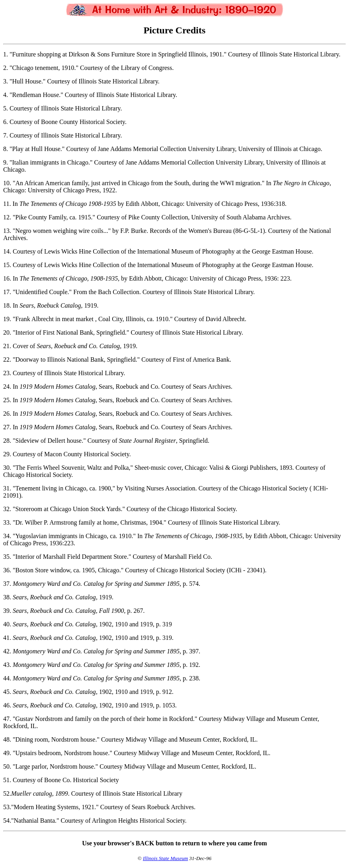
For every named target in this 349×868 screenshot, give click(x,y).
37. (7, 584)
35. (7, 557)
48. (7, 739)
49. (7, 753)
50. (7, 766)
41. (7, 638)
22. (7, 359)
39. (7, 611)
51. (7, 780)
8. (6, 149)
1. (6, 54)
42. (7, 651)
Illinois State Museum (165, 858)
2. (6, 68)
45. (7, 692)
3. (6, 81)
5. (6, 108)
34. (7, 536)
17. (7, 292)
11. (7, 204)
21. (7, 346)
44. (7, 678)
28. (7, 441)
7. (6, 135)
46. (7, 705)
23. (7, 373)
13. (7, 231)
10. (7, 183)
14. (7, 251)
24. (7, 387)
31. (7, 488)
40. (7, 624)
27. (7, 427)
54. (7, 821)
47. (7, 719)
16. (7, 278)
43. (7, 665)
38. (7, 597)
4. (6, 95)
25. (7, 400)
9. (6, 162)
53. (7, 807)
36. (7, 570)
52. (7, 793)
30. (7, 468)
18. (7, 305)
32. (7, 509)
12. (7, 217)
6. (6, 122)
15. (7, 265)
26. (7, 414)
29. (7, 454)
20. (7, 332)
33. (7, 522)
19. (7, 319)
